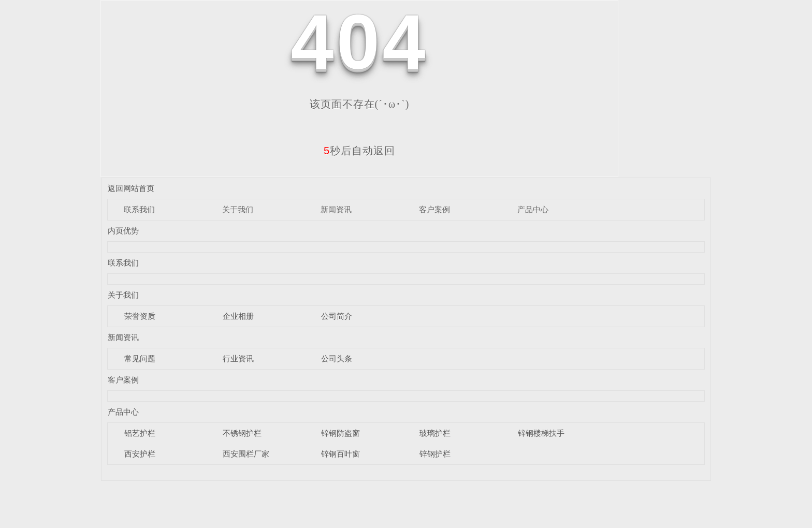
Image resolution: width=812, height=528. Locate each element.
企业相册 (238, 316)
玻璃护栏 (435, 433)
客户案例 (434, 209)
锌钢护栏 (435, 454)
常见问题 (140, 358)
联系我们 (139, 209)
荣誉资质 (140, 316)
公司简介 (337, 316)
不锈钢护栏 (242, 433)
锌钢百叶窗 (340, 454)
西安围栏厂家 (246, 454)
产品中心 (533, 209)
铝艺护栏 (140, 433)
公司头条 (337, 358)
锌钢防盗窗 (340, 433)
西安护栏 (140, 454)
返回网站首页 (131, 188)
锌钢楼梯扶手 (541, 433)
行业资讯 (238, 358)
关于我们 (238, 209)
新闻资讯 (336, 209)
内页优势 (123, 231)
